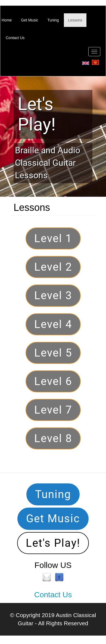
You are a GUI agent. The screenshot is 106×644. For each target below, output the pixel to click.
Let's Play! (37, 114)
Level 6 (53, 381)
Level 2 (53, 267)
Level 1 (53, 238)
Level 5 (53, 353)
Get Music (29, 20)
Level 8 (53, 438)
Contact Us (15, 38)
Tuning (53, 20)
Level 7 (53, 410)
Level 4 (53, 324)
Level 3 (53, 296)
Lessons (75, 20)
